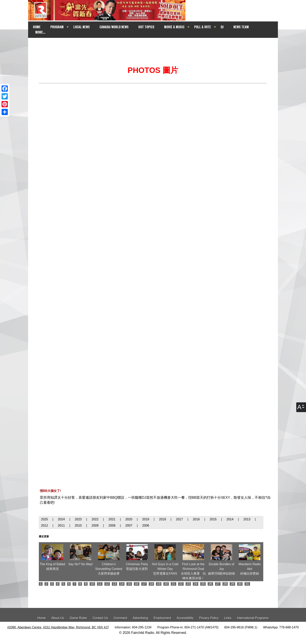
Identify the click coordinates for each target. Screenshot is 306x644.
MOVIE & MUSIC (174, 27)
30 (240, 584)
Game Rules (78, 618)
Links (228, 618)
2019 (146, 519)
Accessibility (185, 618)
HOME (37, 27)
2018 (163, 519)
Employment (162, 618)
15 (129, 584)
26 (210, 584)
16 (137, 584)
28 (225, 584)
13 (115, 584)
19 (159, 584)
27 (218, 584)
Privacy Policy (209, 618)
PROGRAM (57, 27)
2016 (197, 519)
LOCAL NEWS (82, 27)
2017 (180, 519)
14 (122, 584)
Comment (120, 618)
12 (107, 584)
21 (173, 584)
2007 (129, 526)
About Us (58, 618)
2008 (112, 526)
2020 (129, 519)
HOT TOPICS (146, 27)
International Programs (253, 618)
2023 (79, 519)
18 (151, 584)
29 (232, 584)
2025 (45, 519)
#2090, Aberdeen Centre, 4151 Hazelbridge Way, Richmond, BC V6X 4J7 (58, 627)
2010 (79, 526)
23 (188, 584)
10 (92, 584)
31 (247, 584)
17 (144, 584)
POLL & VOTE (203, 27)
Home (42, 618)
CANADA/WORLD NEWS (114, 27)
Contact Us (100, 618)
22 (181, 584)
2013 (247, 519)
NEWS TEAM (241, 27)
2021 (112, 519)
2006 (146, 526)
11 (100, 584)
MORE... (40, 32)
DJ (222, 27)
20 (166, 584)
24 (196, 584)
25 (203, 584)
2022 (95, 519)
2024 (62, 519)
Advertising (140, 618)
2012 (45, 526)
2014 (230, 519)
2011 (62, 526)
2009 (95, 526)
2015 (213, 519)
